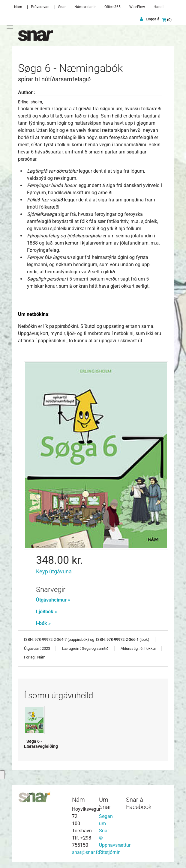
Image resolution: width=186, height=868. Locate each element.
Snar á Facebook (139, 803)
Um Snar (105, 803)
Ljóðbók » (46, 612)
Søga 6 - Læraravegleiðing (41, 744)
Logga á (153, 19)
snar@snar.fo (86, 852)
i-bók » (43, 623)
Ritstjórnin (110, 852)
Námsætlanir (85, 7)
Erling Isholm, (30, 102)
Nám (18, 7)
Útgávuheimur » (53, 600)
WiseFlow (137, 7)
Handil (159, 7)
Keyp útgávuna (54, 571)
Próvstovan (40, 7)
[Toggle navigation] (10, 27)
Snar (62, 7)
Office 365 (112, 7)
